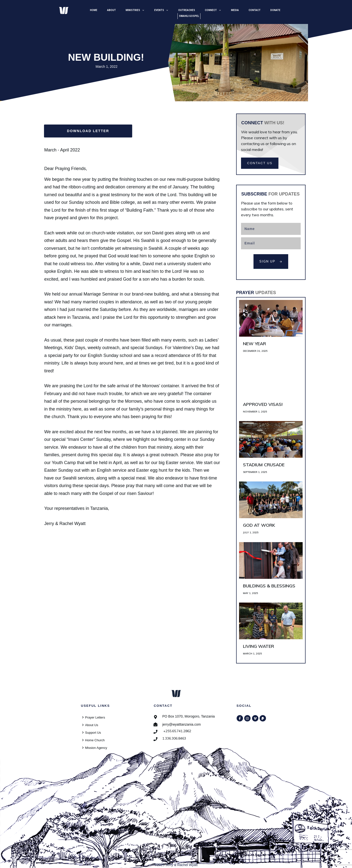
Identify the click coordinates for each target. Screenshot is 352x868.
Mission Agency (96, 748)
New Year (271, 329)
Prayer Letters (95, 717)
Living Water (271, 632)
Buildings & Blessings (271, 571)
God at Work (271, 510)
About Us (92, 725)
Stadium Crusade (271, 450)
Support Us (93, 733)
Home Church (95, 740)
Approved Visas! (271, 390)
